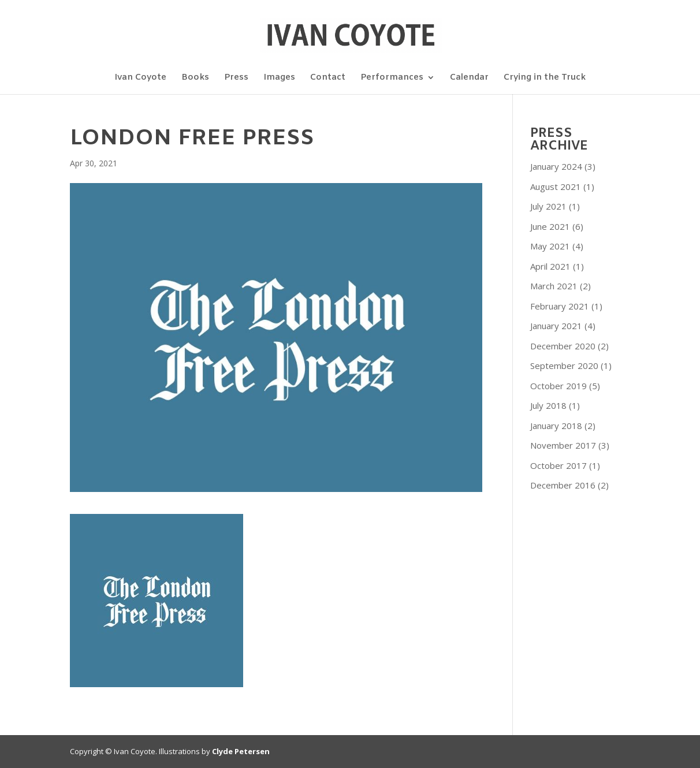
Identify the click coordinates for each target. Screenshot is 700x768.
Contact (328, 78)
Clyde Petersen (241, 751)
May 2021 (550, 246)
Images (279, 78)
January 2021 (556, 326)
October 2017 (558, 465)
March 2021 (554, 286)
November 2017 (563, 445)
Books (195, 78)
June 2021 (550, 226)
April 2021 (550, 266)
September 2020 (564, 366)
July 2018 (548, 405)
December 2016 (563, 485)
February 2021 (560, 306)
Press (236, 78)
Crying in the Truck (545, 78)
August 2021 (556, 187)
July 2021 (548, 206)
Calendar (469, 78)
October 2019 (558, 386)
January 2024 (556, 166)
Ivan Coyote (140, 78)
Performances (392, 78)
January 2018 (556, 426)
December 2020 (563, 346)
